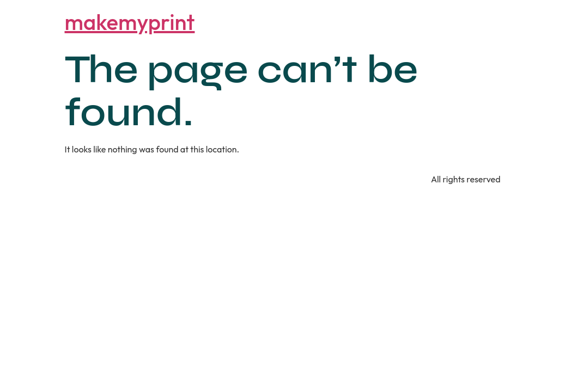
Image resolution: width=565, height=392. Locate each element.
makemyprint (130, 22)
